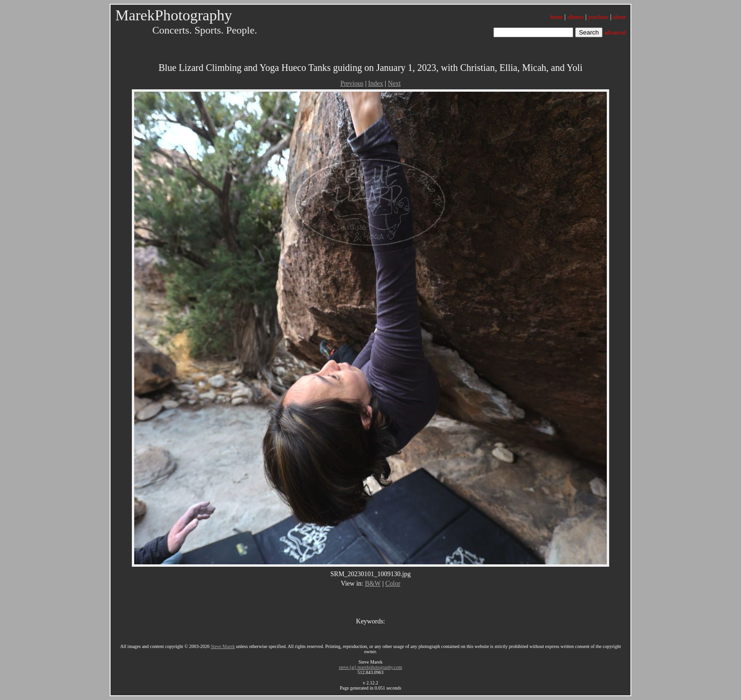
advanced (615, 33)
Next (394, 83)
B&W (373, 583)
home (556, 17)
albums (575, 17)
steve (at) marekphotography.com (370, 667)
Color (393, 583)
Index (376, 83)
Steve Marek (223, 646)
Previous (352, 83)
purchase (599, 17)
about (619, 17)
